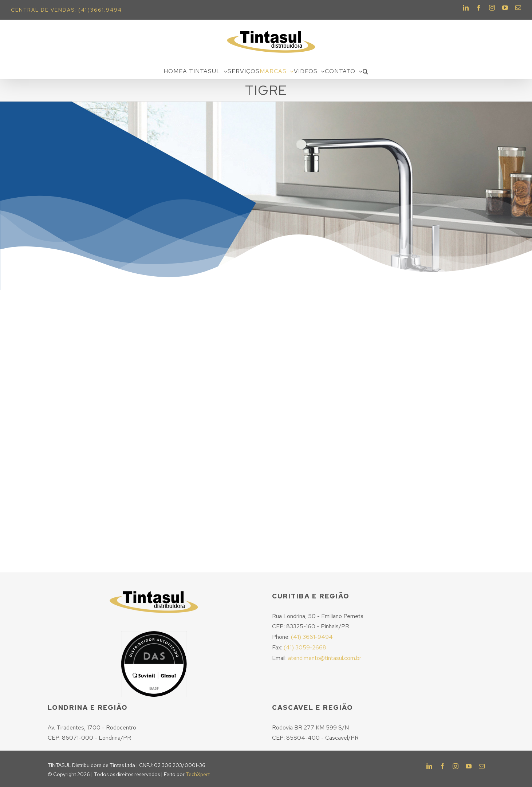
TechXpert (198, 774)
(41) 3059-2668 (305, 647)
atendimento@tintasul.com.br (325, 658)
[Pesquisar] (366, 71)
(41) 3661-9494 (312, 637)
